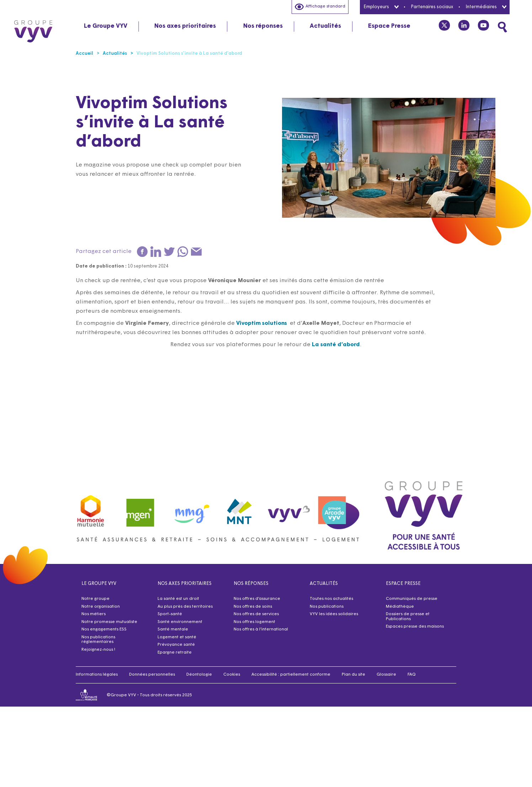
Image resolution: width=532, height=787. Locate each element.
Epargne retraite (175, 653)
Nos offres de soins (253, 607)
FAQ (412, 675)
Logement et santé (177, 637)
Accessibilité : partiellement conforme (291, 675)
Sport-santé (170, 614)
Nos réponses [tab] (263, 26)
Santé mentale (173, 629)
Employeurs (381, 7)
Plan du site (353, 675)
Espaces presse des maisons (415, 627)
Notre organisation (101, 607)
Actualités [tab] (325, 26)
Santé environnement (180, 622)
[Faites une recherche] (502, 27)
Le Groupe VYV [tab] (106, 26)
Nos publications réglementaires (98, 640)
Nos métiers (94, 614)
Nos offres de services (256, 614)
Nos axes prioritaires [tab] (185, 26)
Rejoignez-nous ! (98, 650)
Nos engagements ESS (104, 629)
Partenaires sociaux (432, 7)
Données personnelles (152, 675)
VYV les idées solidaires (334, 614)
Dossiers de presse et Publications (408, 617)
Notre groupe (95, 599)
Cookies (232, 675)
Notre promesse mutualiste (109, 622)
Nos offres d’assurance (257, 599)
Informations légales (97, 675)
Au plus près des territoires (185, 607)
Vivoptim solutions (262, 323)
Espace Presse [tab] (389, 26)
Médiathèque (400, 607)
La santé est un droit (178, 599)
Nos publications (327, 607)
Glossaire (386, 675)
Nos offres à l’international (261, 629)
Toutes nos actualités (331, 599)
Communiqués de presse (412, 599)
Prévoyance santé (176, 645)
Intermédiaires (486, 7)
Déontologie (199, 675)
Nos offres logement (254, 622)
